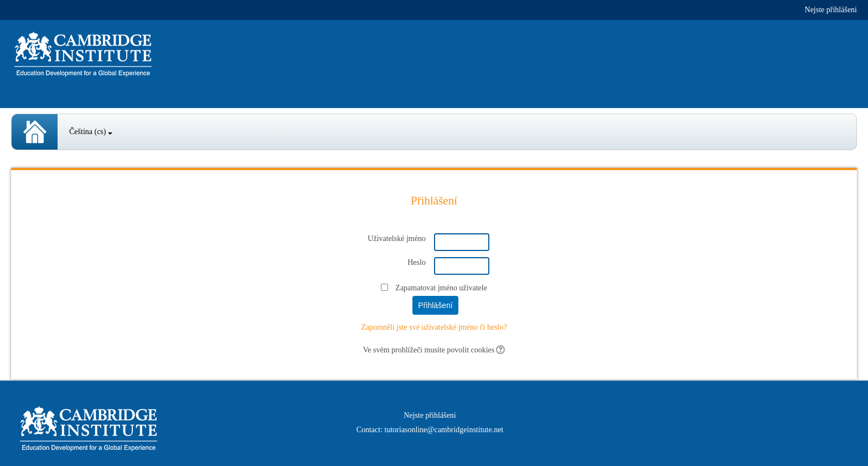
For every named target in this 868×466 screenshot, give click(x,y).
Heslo (417, 262)
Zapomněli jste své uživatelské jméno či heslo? (434, 327)
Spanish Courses (35, 132)
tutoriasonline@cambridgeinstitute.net (444, 430)
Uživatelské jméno (397, 239)
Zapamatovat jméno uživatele (441, 288)
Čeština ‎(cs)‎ (91, 132)
